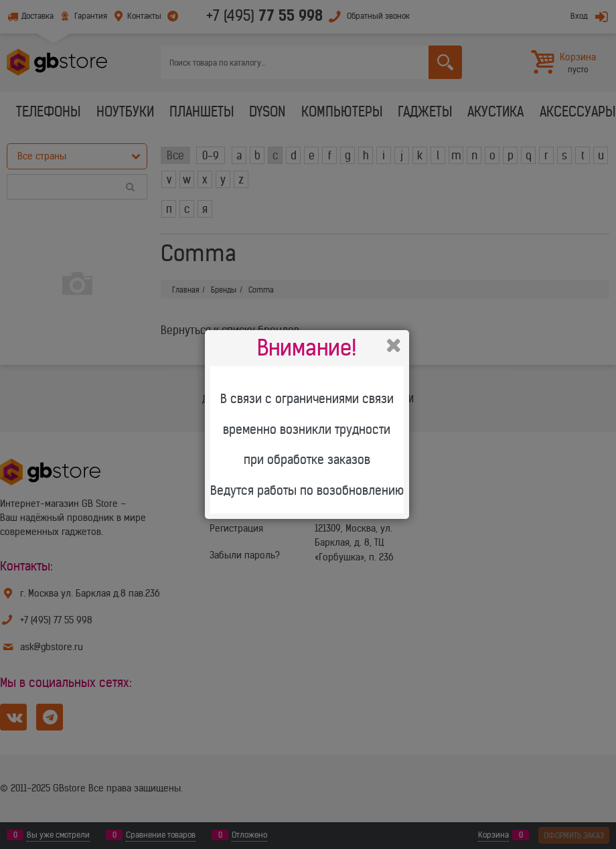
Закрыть (394, 345)
